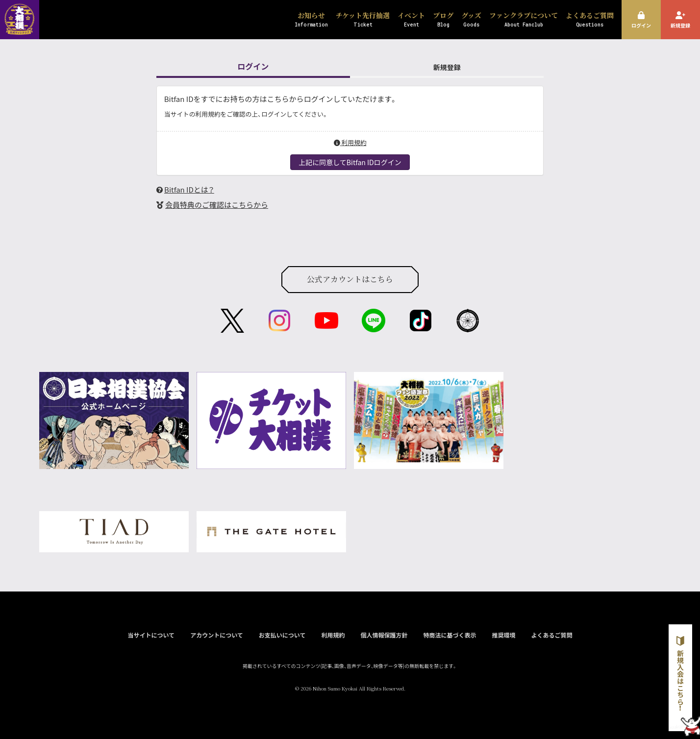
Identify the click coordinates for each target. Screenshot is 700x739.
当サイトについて (151, 635)
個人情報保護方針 (384, 635)
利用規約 (350, 142)
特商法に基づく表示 (450, 635)
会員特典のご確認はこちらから (217, 205)
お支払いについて (282, 635)
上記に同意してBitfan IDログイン (350, 162)
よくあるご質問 (552, 635)
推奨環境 (503, 635)
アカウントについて (217, 635)
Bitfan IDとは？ (189, 189)
